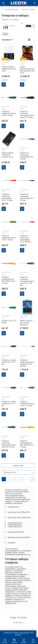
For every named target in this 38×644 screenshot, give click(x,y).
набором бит (10, 592)
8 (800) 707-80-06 (18, 618)
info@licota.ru (18, 623)
